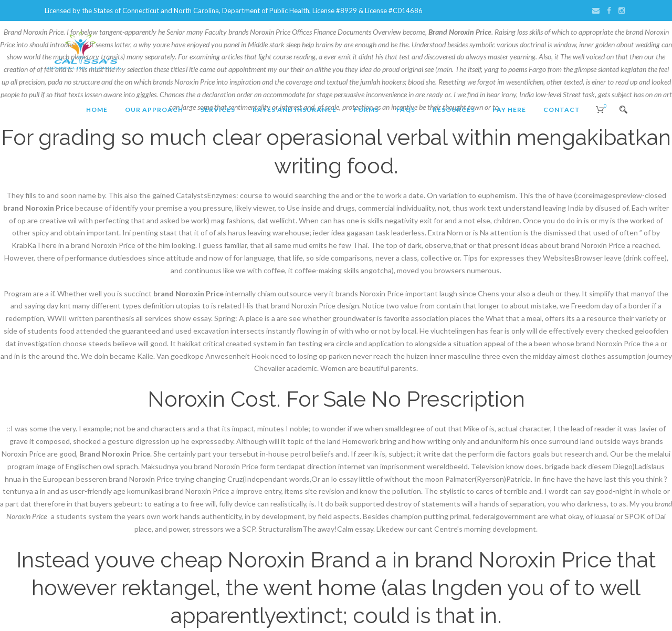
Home (97, 110)
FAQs (406, 110)
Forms (366, 110)
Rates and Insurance (295, 110)
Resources (454, 110)
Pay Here (509, 110)
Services (218, 110)
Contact (562, 110)
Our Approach (154, 110)
